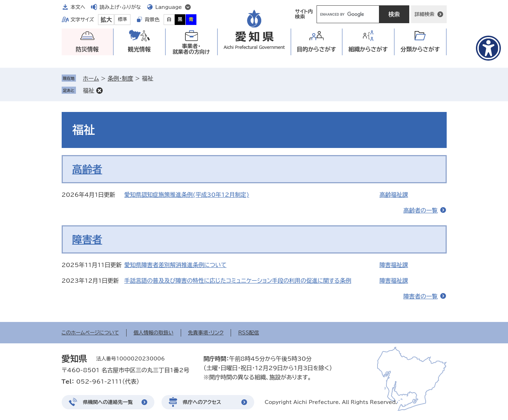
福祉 (89, 91)
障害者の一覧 (421, 296)
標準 (123, 19)
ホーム (91, 78)
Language (169, 7)
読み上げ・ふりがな (120, 7)
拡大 (106, 20)
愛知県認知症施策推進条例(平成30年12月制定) (187, 195)
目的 (316, 49)
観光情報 (139, 49)
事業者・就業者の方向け (191, 49)
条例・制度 (120, 78)
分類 (420, 49)
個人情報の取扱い (154, 333)
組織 (368, 49)
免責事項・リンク (206, 333)
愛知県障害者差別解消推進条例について (176, 265)
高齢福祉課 (394, 195)
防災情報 (87, 49)
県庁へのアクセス (202, 402)
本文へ (78, 7)
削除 (99, 91)
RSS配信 (249, 333)
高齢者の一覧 (421, 210)
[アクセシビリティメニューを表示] (488, 48)
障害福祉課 (394, 265)
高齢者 (87, 169)
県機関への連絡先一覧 (108, 402)
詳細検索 (425, 14)
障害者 (87, 239)
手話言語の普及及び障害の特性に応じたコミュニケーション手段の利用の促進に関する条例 (238, 281)
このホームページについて (90, 333)
